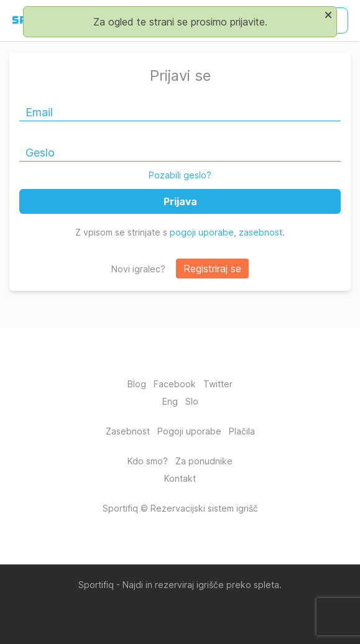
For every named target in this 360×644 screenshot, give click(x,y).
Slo (192, 401)
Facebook (175, 384)
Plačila (242, 431)
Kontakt (180, 478)
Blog (137, 384)
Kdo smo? (148, 461)
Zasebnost (128, 431)
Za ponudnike (204, 461)
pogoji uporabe (202, 232)
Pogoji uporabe (189, 431)
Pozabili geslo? (180, 175)
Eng (170, 401)
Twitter (218, 384)
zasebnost (261, 232)
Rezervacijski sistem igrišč (204, 508)
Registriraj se (212, 269)
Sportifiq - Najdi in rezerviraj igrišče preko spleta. (180, 585)
